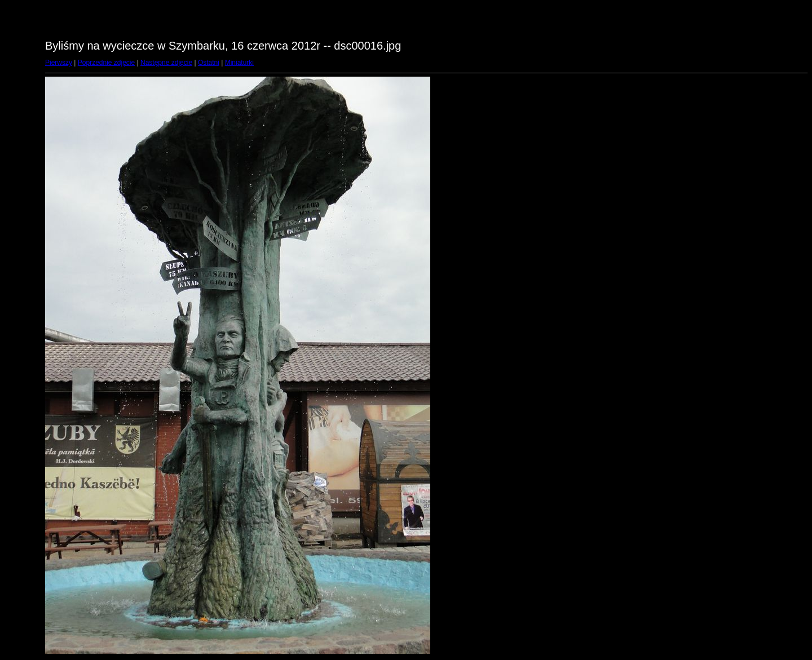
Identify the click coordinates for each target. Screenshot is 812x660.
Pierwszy (59, 63)
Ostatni (209, 63)
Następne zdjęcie (166, 63)
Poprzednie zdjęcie (106, 63)
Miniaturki (239, 63)
